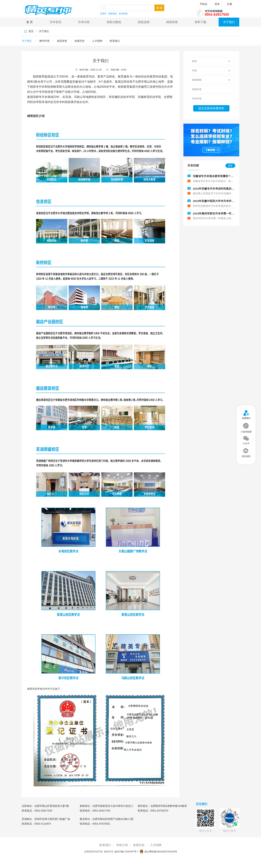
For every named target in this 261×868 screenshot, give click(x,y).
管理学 (103, 14)
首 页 (30, 22)
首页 (31, 31)
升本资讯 (55, 22)
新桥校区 (113, 14)
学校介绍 (122, 845)
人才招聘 (97, 41)
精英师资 (172, 22)
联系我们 (115, 41)
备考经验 (123, 14)
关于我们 (229, 22)
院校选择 (144, 22)
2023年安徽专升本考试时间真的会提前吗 (218, 189)
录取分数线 (114, 22)
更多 (230, 166)
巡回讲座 (62, 41)
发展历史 (80, 41)
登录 (217, 4)
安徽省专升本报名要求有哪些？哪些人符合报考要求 (224, 176)
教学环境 (44, 41)
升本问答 (84, 22)
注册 (229, 4)
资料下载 (200, 22)
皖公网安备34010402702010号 (160, 852)
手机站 (204, 4)
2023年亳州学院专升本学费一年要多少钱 (218, 213)
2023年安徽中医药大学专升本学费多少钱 (218, 201)
